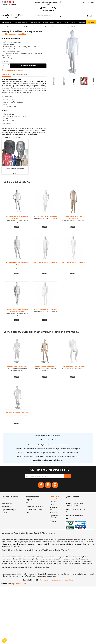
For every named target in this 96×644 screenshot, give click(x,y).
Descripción (6, 75)
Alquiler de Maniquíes (9, 510)
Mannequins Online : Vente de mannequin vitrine (56, 580)
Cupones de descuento (54, 517)
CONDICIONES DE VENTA (34, 506)
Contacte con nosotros (9, 4)
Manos (73, 22)
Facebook (41, 485)
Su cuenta (54, 497)
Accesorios (81, 22)
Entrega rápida (7, 503)
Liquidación (91, 22)
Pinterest (55, 485)
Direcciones (54, 513)
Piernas (66, 22)
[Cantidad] (4, 66)
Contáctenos (6, 513)
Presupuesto (46, 8)
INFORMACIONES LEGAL (34, 509)
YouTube (48, 485)
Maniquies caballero (21, 22)
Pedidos (52, 504)
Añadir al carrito (28, 66)
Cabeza (59, 22)
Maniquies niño (35, 22)
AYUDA (28, 512)
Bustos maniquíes (48, 22)
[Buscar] (48, 16)
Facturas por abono (54, 508)
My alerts (53, 521)
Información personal (54, 500)
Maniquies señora (7, 22)
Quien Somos (6, 507)
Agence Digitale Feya (19, 584)
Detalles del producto (20, 75)
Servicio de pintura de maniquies (15, 169)
